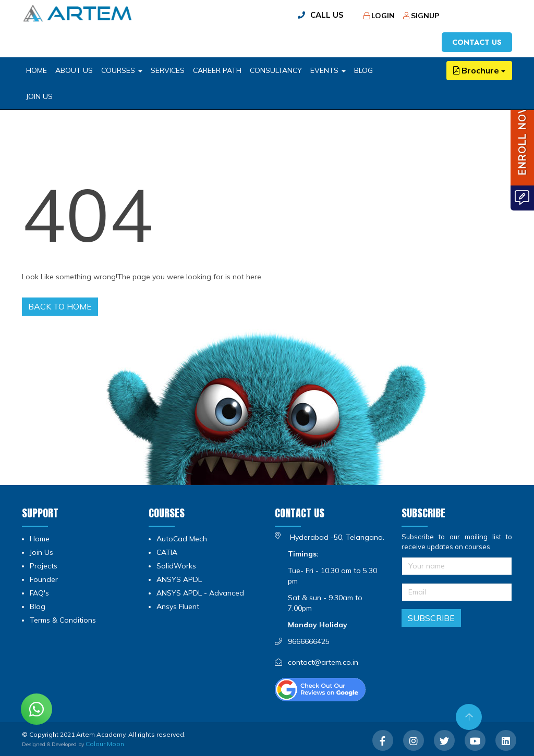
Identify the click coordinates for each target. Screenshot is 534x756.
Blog (38, 606)
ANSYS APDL (179, 579)
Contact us (477, 42)
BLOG (363, 70)
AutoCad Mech (182, 539)
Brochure (479, 70)
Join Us (39, 96)
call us (327, 15)
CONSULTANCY (276, 70)
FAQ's (39, 593)
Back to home (60, 306)
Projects (44, 566)
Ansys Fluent (178, 606)
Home (40, 539)
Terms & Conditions (63, 620)
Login (379, 16)
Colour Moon (105, 744)
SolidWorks (176, 566)
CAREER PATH (217, 70)
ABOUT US (74, 70)
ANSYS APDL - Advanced (200, 593)
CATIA (167, 552)
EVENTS (328, 70)
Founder (44, 579)
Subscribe (431, 618)
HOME (37, 70)
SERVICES (168, 70)
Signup (421, 16)
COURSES (122, 70)
